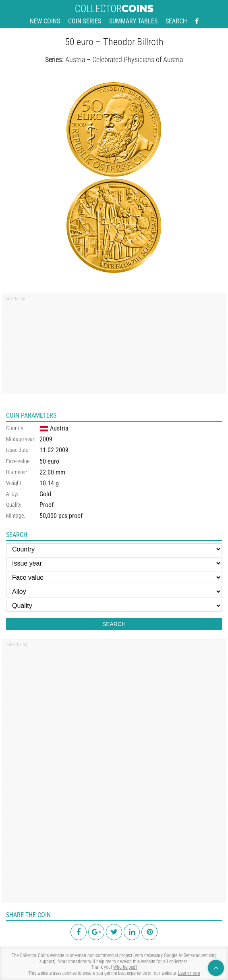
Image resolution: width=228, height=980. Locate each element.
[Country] (114, 549)
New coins (45, 21)
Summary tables (133, 21)
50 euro (49, 461)
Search (176, 21)
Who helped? (125, 967)
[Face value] (114, 577)
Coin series (85, 21)
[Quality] (114, 606)
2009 (46, 439)
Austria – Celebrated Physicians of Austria (124, 59)
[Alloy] (114, 592)
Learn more (189, 973)
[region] (114, 346)
